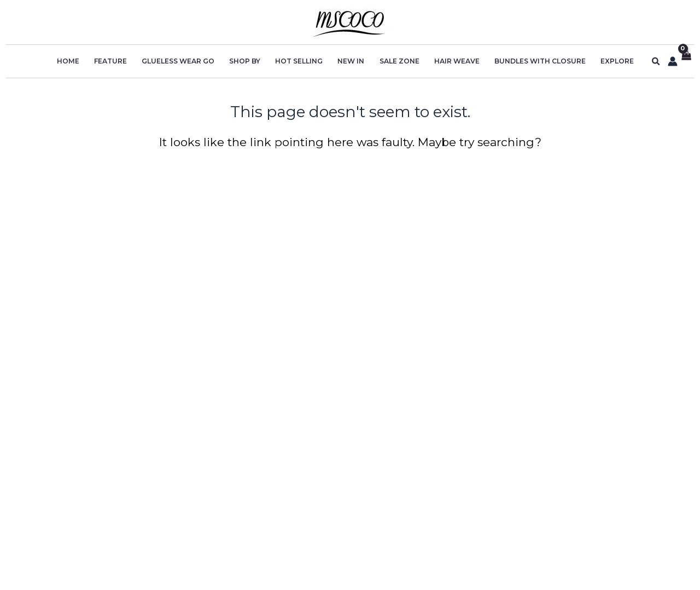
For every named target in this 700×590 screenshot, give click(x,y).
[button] (655, 62)
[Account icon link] (672, 61)
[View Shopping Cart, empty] (686, 62)
